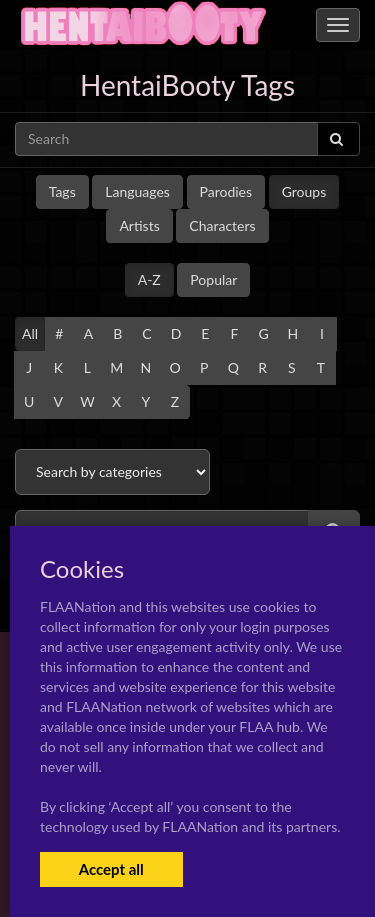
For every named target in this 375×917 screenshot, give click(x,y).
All (30, 333)
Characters (222, 225)
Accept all (111, 869)
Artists (139, 225)
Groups (304, 191)
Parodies (226, 191)
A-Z (149, 279)
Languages (137, 191)
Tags (62, 191)
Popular (213, 279)
